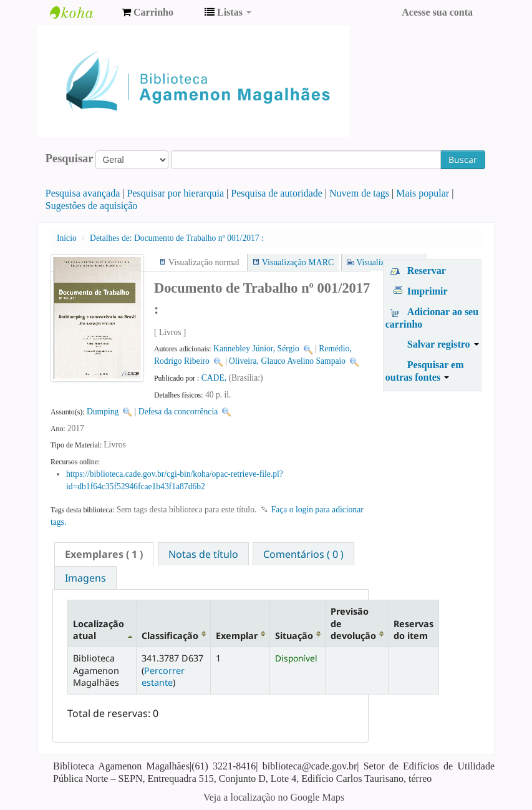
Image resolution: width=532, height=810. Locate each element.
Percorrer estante (163, 676)
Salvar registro (443, 344)
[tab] (104, 554)
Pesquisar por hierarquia (176, 193)
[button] (148, 12)
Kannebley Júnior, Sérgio (256, 349)
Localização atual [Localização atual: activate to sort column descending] (99, 630)
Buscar (463, 159)
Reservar (427, 271)
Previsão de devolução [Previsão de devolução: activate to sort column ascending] (353, 623)
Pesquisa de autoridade (277, 193)
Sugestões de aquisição (92, 206)
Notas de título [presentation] (203, 554)
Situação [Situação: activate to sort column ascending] (294, 636)
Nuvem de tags (359, 193)
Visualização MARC (298, 262)
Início (67, 238)
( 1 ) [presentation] (104, 554)
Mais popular (423, 193)
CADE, (215, 378)
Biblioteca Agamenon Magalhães (81, 12)
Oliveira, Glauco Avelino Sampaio (287, 361)
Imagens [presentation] (85, 578)
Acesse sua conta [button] (437, 12)
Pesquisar (70, 159)
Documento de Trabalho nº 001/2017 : (177, 238)
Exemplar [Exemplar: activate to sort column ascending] (237, 636)
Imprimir (428, 291)
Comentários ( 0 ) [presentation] (303, 554)
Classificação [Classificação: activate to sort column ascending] (170, 636)
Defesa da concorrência (178, 412)
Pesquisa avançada (83, 193)
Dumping (103, 412)
